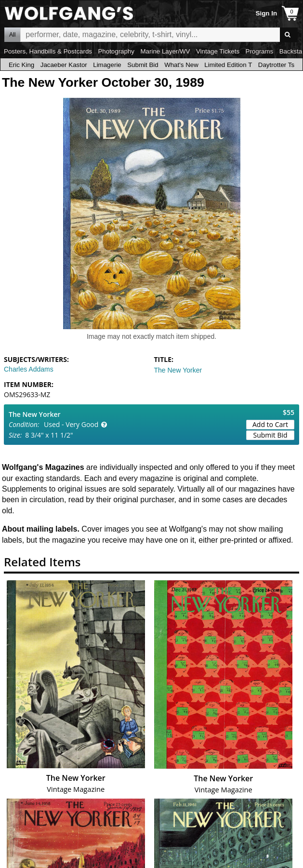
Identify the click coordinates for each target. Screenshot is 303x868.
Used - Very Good (71, 424)
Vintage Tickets (218, 51)
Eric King (21, 65)
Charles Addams (29, 369)
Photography (116, 51)
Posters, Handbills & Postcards (48, 51)
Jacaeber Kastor (64, 65)
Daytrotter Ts (276, 65)
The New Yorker (178, 370)
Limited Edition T (228, 65)
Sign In (266, 13)
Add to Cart (270, 424)
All (12, 35)
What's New (181, 65)
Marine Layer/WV (165, 51)
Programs (260, 51)
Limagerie (107, 65)
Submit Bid (143, 65)
